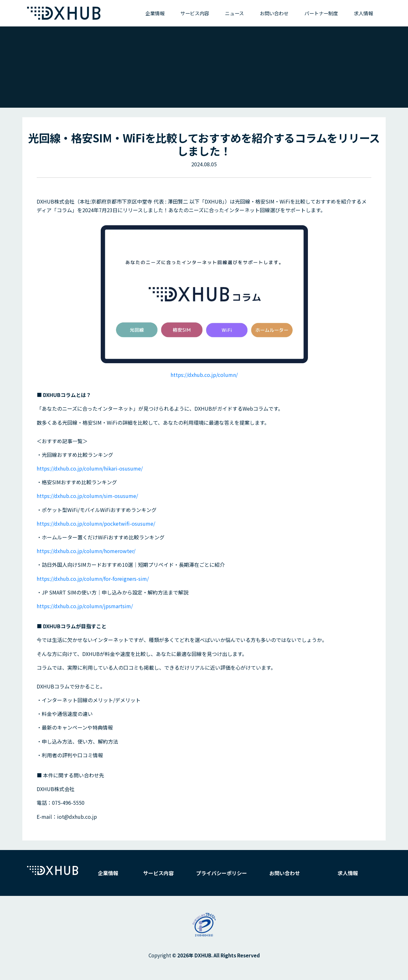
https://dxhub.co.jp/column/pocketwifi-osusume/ (96, 523)
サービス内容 (195, 13)
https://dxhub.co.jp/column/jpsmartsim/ (85, 606)
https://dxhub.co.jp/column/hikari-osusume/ (90, 468)
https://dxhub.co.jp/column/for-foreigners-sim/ (93, 579)
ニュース (234, 13)
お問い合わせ (274, 13)
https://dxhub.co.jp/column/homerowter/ (86, 551)
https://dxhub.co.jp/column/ (204, 375)
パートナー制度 (321, 13)
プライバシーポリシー (222, 873)
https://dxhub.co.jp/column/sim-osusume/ (87, 496)
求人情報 (363, 13)
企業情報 (155, 13)
